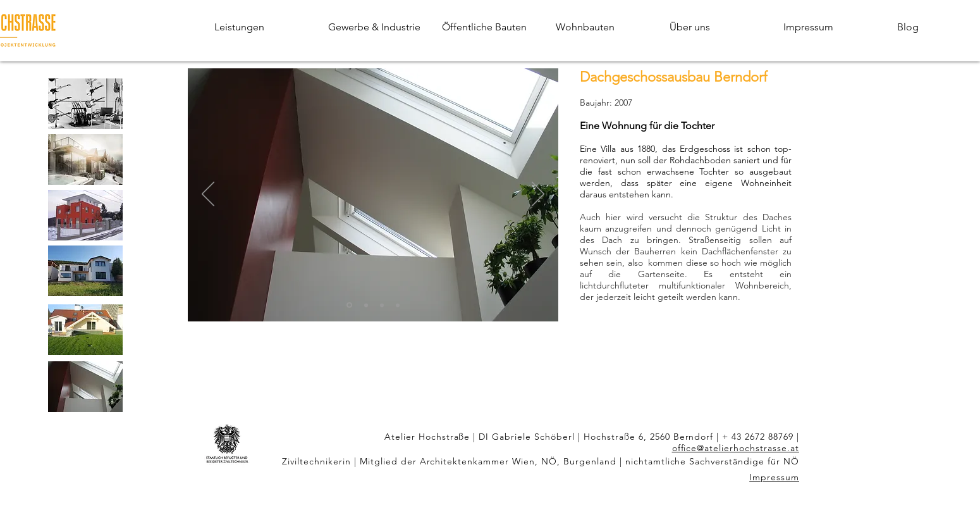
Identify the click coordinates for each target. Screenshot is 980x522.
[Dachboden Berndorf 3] (382, 305)
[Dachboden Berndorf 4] (398, 305)
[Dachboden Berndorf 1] (349, 305)
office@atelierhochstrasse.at (736, 448)
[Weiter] (538, 195)
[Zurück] (208, 195)
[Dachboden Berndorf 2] (366, 305)
